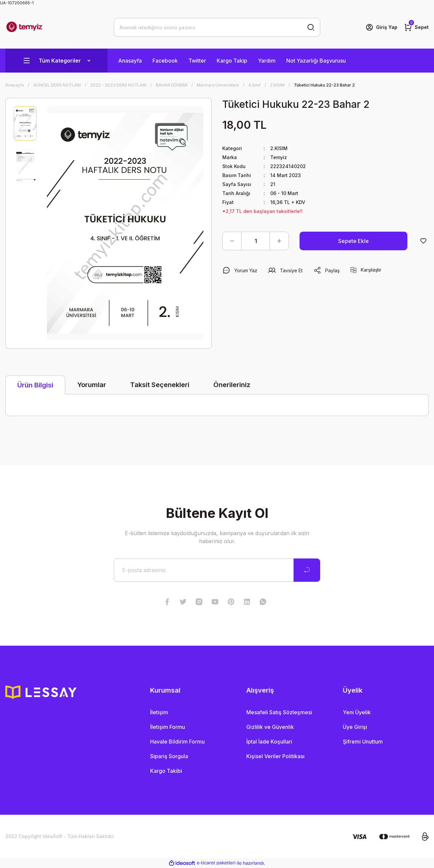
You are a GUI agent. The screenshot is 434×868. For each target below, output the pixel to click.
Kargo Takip (232, 61)
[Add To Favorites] (423, 241)
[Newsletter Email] (217, 570)
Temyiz (279, 157)
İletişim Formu (168, 727)
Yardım (267, 61)
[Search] (217, 27)
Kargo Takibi (166, 771)
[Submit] (307, 570)
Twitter (197, 61)
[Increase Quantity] (279, 241)
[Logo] (24, 27)
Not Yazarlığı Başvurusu (316, 61)
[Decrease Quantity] (232, 241)
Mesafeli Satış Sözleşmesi (279, 712)
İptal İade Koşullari (269, 742)
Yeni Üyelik (357, 712)
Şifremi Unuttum (363, 742)
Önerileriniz (232, 385)
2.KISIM (279, 148)
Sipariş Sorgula (169, 756)
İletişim (159, 712)
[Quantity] (256, 241)
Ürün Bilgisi (35, 385)
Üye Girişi (355, 727)
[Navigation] (56, 61)
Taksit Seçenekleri (160, 385)
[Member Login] (381, 27)
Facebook (165, 61)
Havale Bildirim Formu (177, 742)
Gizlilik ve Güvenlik (270, 727)
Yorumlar (92, 385)
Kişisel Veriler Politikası (275, 756)
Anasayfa (130, 61)
